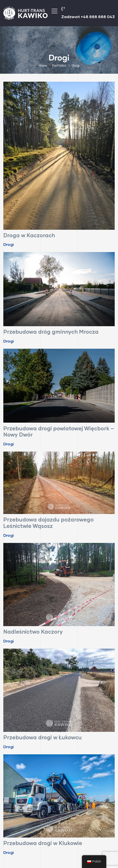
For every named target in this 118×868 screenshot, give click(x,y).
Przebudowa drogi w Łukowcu (43, 737)
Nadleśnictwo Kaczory (33, 632)
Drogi (9, 244)
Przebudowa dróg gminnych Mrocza (51, 332)
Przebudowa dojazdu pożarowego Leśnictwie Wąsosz (48, 523)
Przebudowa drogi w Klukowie (43, 843)
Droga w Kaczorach (29, 235)
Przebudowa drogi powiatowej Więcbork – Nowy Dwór (59, 431)
